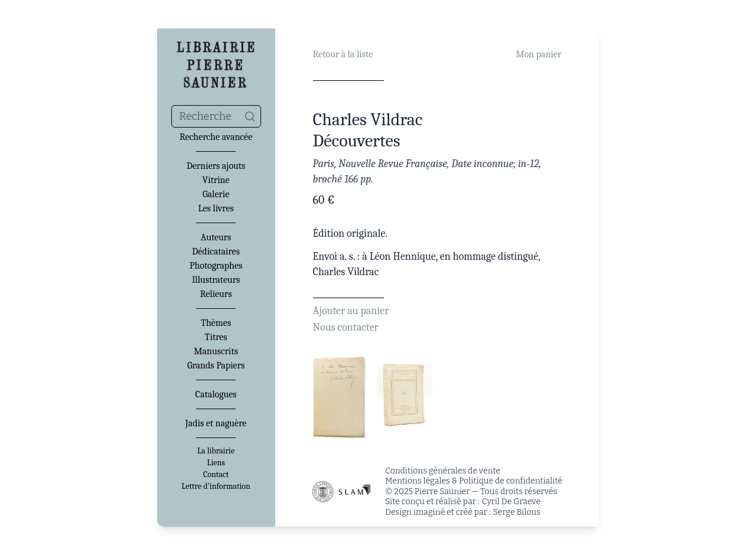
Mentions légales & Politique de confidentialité (474, 481)
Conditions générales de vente (443, 471)
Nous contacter (346, 327)
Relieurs (216, 294)
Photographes (216, 266)
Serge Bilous (517, 512)
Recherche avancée (216, 137)
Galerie (216, 194)
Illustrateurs (216, 280)
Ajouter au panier (351, 311)
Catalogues (216, 394)
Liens (216, 463)
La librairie (216, 451)
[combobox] (216, 116)
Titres (216, 337)
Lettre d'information (216, 487)
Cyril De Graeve (511, 502)
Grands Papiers (216, 365)
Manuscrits (216, 351)
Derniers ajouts (216, 166)
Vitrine (216, 180)
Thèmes (216, 323)
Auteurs (216, 237)
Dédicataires (216, 252)
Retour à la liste (343, 54)
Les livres (216, 208)
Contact (216, 475)
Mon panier (538, 54)
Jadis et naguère (216, 423)
